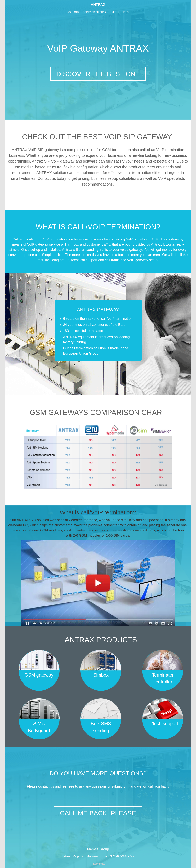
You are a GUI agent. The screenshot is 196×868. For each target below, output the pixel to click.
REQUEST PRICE (121, 12)
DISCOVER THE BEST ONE (98, 74)
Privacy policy (98, 864)
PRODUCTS (72, 12)
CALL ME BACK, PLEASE (98, 813)
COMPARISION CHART (95, 12)
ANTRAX (98, 5)
